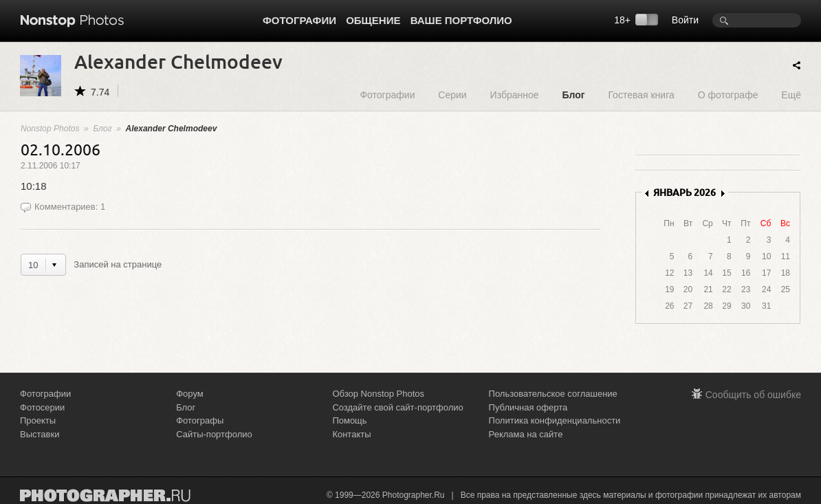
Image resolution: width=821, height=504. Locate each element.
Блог (573, 95)
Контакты (351, 434)
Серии (452, 95)
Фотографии (299, 20)
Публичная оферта (528, 407)
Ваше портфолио (461, 20)
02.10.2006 (61, 149)
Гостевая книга (641, 95)
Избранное (515, 95)
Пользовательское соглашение (553, 394)
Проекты (38, 420)
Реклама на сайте (526, 434)
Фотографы (200, 420)
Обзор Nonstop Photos (378, 394)
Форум (190, 394)
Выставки (40, 434)
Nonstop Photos (50, 129)
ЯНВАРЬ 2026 (685, 192)
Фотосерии (42, 407)
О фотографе (728, 95)
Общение (373, 20)
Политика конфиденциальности (555, 420)
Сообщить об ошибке (753, 395)
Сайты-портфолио (214, 434)
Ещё (791, 95)
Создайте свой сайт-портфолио (397, 407)
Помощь (349, 420)
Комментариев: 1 (70, 207)
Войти (685, 20)
